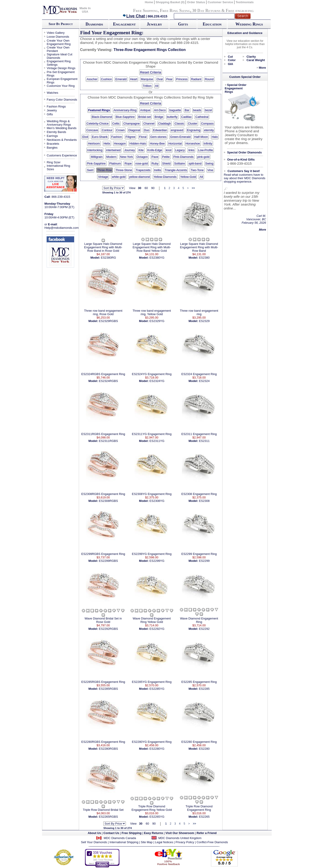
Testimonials (245, 2)
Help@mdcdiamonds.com (62, 228)
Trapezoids (143, 170)
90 (153, 188)
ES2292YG (157, 629)
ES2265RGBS (109, 817)
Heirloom (94, 143)
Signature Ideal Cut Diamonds (60, 56)
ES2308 (204, 501)
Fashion (117, 137)
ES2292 (204, 629)
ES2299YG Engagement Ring (152, 554)
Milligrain (97, 157)
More (262, 68)
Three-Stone (124, 170)
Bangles (52, 148)
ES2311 (204, 441)
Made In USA (85, 10)
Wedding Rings (249, 24)
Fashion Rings (56, 106)
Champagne (131, 123)
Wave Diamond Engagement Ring (199, 620)
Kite (141, 150)
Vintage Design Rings (61, 68)
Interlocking (95, 150)
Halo (215, 137)
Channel (149, 123)
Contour (107, 130)
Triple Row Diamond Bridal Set (103, 810)
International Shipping (124, 842)
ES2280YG (157, 749)
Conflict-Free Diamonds (212, 842)
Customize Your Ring (61, 86)
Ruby (155, 163)
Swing (209, 163)
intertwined (113, 150)
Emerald (121, 79)
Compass (207, 123)
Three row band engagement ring (199, 312)
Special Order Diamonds (244, 152)
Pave (155, 157)
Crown (121, 130)
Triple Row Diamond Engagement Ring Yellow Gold (152, 808)
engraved (177, 130)
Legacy (180, 150)
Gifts (183, 24)
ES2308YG (157, 501)
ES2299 (204, 561)
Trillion (147, 86)
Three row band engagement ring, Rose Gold (103, 312)
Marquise (147, 79)
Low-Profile (205, 150)
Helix (107, 143)
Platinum (115, 163)
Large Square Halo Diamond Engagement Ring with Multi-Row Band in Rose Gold (103, 247)
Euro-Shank (100, 137)
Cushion (107, 79)
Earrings (52, 136)
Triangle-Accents (176, 170)
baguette (175, 110)
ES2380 (204, 258)
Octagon (142, 157)
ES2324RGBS (109, 381)
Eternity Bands (57, 132)
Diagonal (134, 130)
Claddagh (165, 123)
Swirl (90, 170)
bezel (208, 110)
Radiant (196, 79)
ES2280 (204, 749)
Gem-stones (158, 137)
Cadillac (186, 117)
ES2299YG (157, 561)
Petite (166, 157)
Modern (111, 157)
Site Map (147, 842)
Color (232, 60)
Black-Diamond (102, 117)
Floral (143, 137)
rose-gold (141, 163)
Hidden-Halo (138, 143)
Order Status (196, 2)
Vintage (103, 177)
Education (212, 24)
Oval (160, 79)
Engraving (194, 130)
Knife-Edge (155, 150)
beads (197, 110)
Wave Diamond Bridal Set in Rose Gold (103, 620)
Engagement (124, 24)
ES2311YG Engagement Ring (152, 434)
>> (193, 188)
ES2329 (204, 321)
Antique (145, 110)
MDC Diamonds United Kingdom (180, 838)
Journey (130, 150)
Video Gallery (56, 33)
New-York (127, 157)
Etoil (85, 137)
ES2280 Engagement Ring (199, 742)
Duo (147, 130)
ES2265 (204, 817)
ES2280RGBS (109, 749)
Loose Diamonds (58, 37)
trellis (158, 170)
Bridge (159, 117)
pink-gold (203, 157)
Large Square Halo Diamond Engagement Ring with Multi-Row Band (199, 247)
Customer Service (220, 2)
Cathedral (202, 117)
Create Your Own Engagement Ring (59, 42)
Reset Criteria (151, 72)
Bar (187, 110)
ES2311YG (157, 441)
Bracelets (53, 144)
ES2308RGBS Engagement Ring (103, 494)
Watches (53, 93)
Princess (182, 79)
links (191, 150)
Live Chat (134, 16)
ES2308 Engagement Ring (199, 494)
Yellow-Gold (188, 177)
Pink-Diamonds (183, 157)
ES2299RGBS (109, 561)
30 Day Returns (206, 11)
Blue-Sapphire (125, 117)
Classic (179, 123)
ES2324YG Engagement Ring (152, 374)
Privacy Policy (185, 842)
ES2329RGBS (109, 321)
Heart (134, 79)
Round (209, 79)
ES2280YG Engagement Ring (152, 742)
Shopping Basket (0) (171, 2)
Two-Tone (197, 170)
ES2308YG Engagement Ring (152, 494)
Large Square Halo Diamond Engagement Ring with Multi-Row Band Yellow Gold (152, 247)
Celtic (116, 123)
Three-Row (104, 170)
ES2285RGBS (109, 689)
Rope (128, 163)
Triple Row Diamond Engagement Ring (199, 808)
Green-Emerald (180, 137)
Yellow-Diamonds (165, 177)
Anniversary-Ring (125, 110)
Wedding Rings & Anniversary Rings (59, 123)
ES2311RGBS (109, 441)
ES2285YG (157, 689)
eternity (209, 130)
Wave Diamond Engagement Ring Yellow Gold (152, 620)
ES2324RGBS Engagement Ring (103, 374)
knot (169, 150)
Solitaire (179, 163)
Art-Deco (160, 110)
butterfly (172, 117)
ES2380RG (108, 258)
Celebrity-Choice (98, 123)
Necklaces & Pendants (62, 140)
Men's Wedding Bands (62, 128)
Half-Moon (201, 137)
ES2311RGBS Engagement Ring (103, 434)
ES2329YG (157, 321)
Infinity (208, 143)
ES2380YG (157, 258)
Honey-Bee (157, 143)
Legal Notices (164, 842)
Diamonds (94, 24)
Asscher (92, 79)
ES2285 (204, 689)
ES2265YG (157, 817)
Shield (166, 163)
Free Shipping (146, 11)
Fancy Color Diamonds (62, 100)
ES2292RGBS (109, 629)
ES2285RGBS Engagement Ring (103, 682)
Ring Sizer (54, 162)
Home (149, 2)
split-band (195, 163)
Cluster (193, 123)
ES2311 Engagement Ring (199, 434)
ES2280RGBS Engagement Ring (103, 742)
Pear (169, 79)
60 (146, 188)
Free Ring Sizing (175, 11)
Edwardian (160, 130)
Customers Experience (62, 155)
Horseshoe (193, 143)
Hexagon (120, 143)
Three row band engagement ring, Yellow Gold (152, 312)
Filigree (131, 137)
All (157, 86)
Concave (92, 130)
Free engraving (240, 11)
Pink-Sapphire (96, 163)
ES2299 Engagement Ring (199, 554)
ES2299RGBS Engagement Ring (103, 554)
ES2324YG (157, 381)
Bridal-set (145, 117)
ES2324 (204, 381)
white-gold (119, 177)
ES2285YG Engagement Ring (152, 682)
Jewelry (154, 24)
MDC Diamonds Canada (120, 838)
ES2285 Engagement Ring (199, 682)
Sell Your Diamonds (94, 842)
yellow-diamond (139, 177)
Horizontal (175, 143)
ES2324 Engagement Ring (199, 374)
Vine (210, 170)
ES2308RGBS (109, 501)
